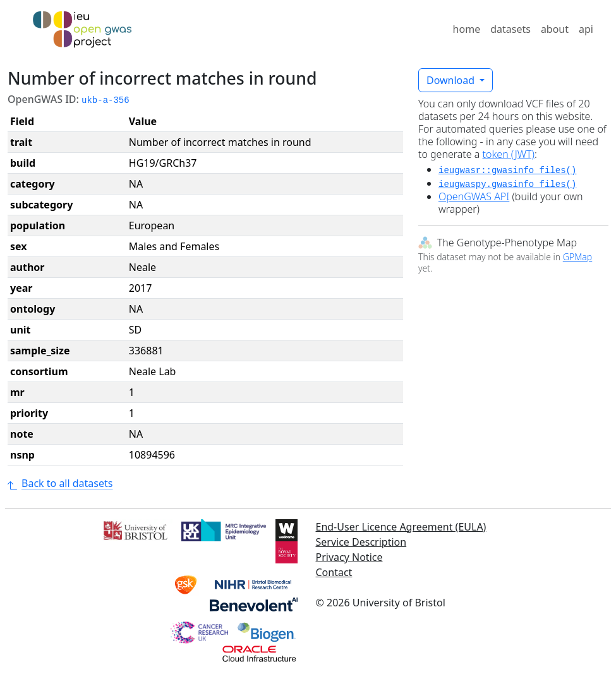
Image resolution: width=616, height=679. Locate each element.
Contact (334, 572)
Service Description (361, 542)
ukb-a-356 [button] (106, 100)
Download (452, 80)
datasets (510, 29)
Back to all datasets (60, 483)
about (555, 29)
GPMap (577, 257)
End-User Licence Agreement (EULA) (401, 527)
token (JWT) (509, 154)
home (467, 29)
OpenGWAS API (474, 196)
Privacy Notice (349, 557)
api (586, 29)
